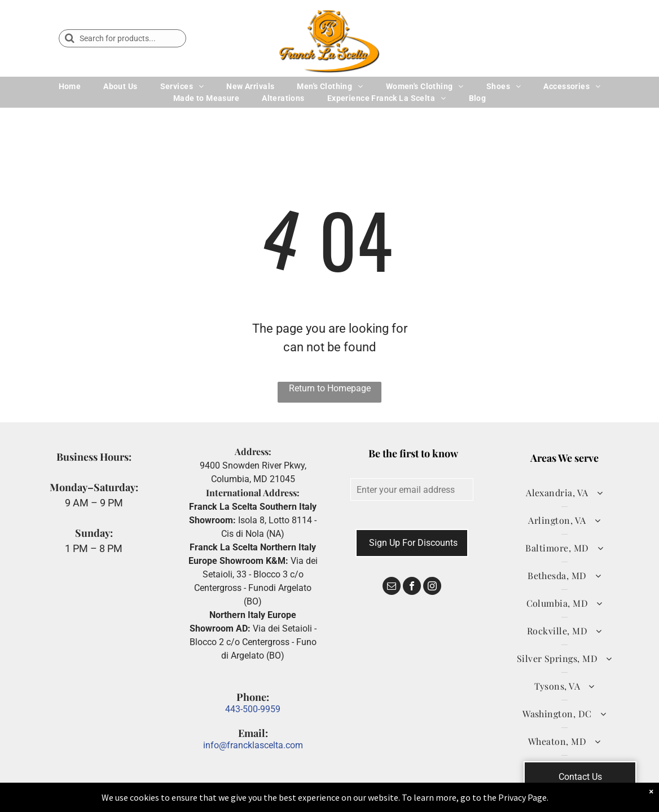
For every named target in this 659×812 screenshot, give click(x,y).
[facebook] (412, 587)
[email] (392, 587)
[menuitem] (70, 87)
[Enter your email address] (412, 489)
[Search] (122, 38)
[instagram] (432, 587)
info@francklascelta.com (253, 745)
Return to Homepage (330, 388)
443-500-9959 (253, 709)
